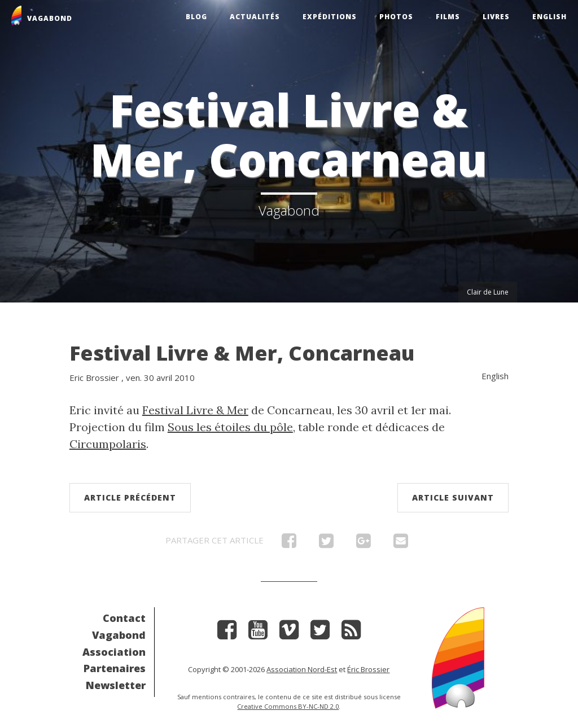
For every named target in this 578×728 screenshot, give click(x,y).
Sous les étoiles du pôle (230, 427)
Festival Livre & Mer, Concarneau (242, 353)
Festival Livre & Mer (195, 410)
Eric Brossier (94, 378)
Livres (496, 17)
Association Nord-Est (302, 669)
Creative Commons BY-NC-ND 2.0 (288, 706)
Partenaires (115, 668)
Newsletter (116, 685)
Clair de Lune (488, 292)
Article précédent (130, 497)
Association (114, 652)
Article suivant (453, 497)
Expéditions (330, 17)
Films (448, 17)
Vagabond (119, 635)
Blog (196, 17)
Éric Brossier (368, 669)
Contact (124, 618)
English (549, 17)
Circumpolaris (108, 444)
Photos (396, 17)
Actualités (255, 17)
